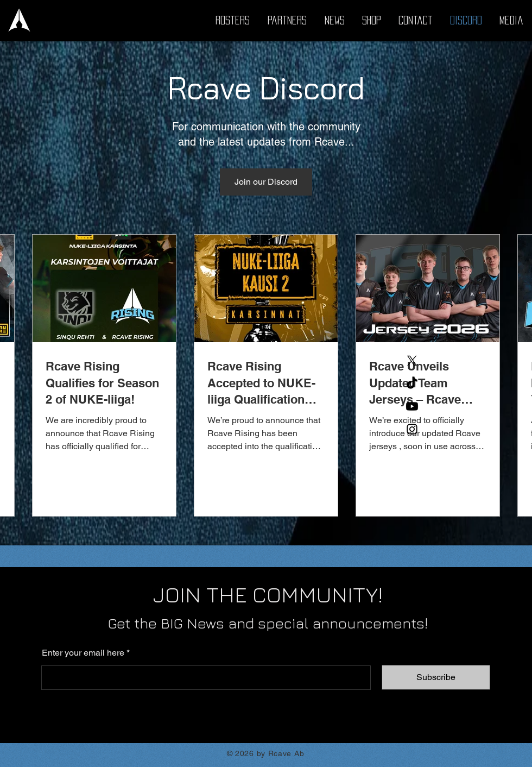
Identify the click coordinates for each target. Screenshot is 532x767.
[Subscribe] (436, 677)
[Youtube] (412, 406)
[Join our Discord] (266, 182)
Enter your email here (83, 653)
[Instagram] (412, 429)
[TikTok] (412, 383)
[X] (412, 361)
